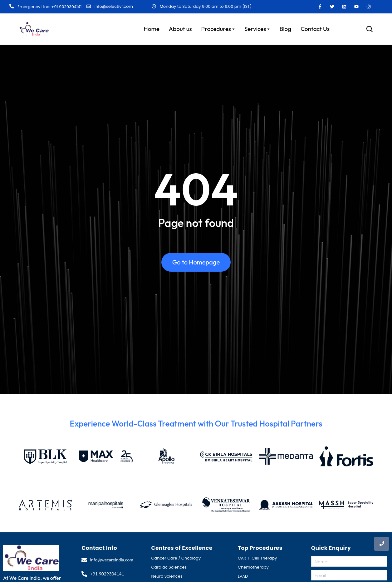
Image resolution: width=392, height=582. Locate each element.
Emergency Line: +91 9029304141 (49, 7)
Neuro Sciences (167, 576)
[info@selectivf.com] (89, 7)
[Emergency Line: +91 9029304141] (12, 7)
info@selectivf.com (114, 6)
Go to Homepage (196, 262)
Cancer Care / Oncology (176, 558)
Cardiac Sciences (169, 567)
